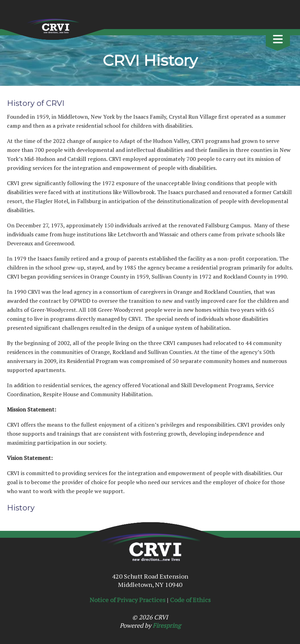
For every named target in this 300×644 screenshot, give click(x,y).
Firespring (167, 625)
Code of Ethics (190, 600)
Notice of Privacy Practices (128, 600)
